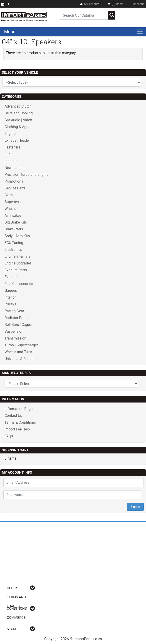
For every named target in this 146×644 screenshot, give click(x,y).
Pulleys (10, 304)
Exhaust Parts (16, 270)
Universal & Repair (19, 359)
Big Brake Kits (16, 222)
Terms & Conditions (20, 422)
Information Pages (19, 409)
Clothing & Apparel (19, 127)
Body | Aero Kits (17, 236)
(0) (116, 4)
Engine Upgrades (18, 263)
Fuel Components (19, 284)
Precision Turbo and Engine (26, 175)
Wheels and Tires (18, 352)
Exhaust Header (17, 140)
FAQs (9, 436)
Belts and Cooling (19, 113)
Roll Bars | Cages (18, 325)
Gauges (11, 291)
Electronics (13, 250)
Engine (10, 134)
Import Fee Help (17, 429)
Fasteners (12, 147)
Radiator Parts (16, 318)
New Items (13, 168)
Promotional (14, 181)
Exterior (11, 277)
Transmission (15, 338)
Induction (12, 161)
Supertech (13, 202)
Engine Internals (17, 256)
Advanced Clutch (18, 106)
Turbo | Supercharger (21, 345)
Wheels (10, 209)
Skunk (10, 195)
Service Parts (15, 188)
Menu (10, 32)
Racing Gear (14, 311)
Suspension (14, 331)
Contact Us (13, 416)
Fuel (8, 154)
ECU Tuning (14, 243)
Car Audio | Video (18, 120)
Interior (10, 297)
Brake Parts (14, 229)
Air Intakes (13, 215)
